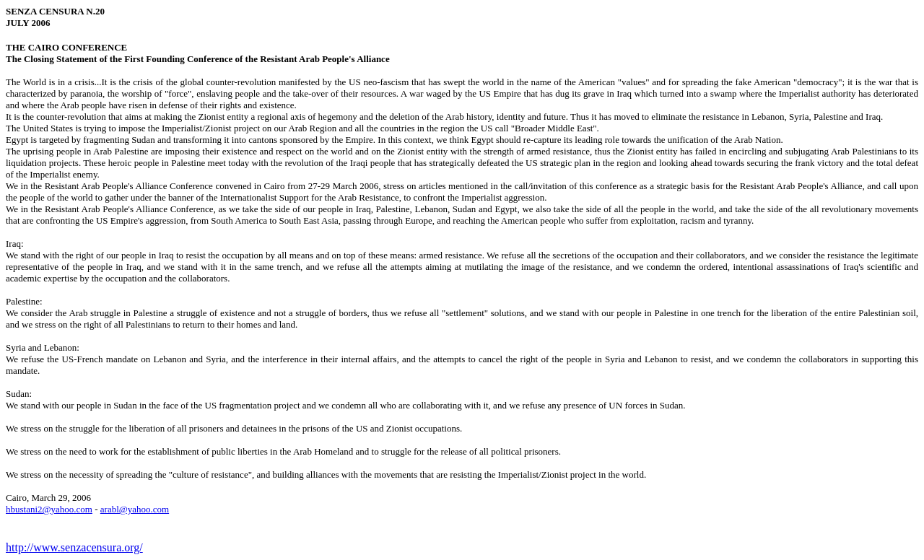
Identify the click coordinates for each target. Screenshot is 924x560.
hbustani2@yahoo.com (49, 509)
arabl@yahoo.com (135, 509)
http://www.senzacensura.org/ (74, 547)
